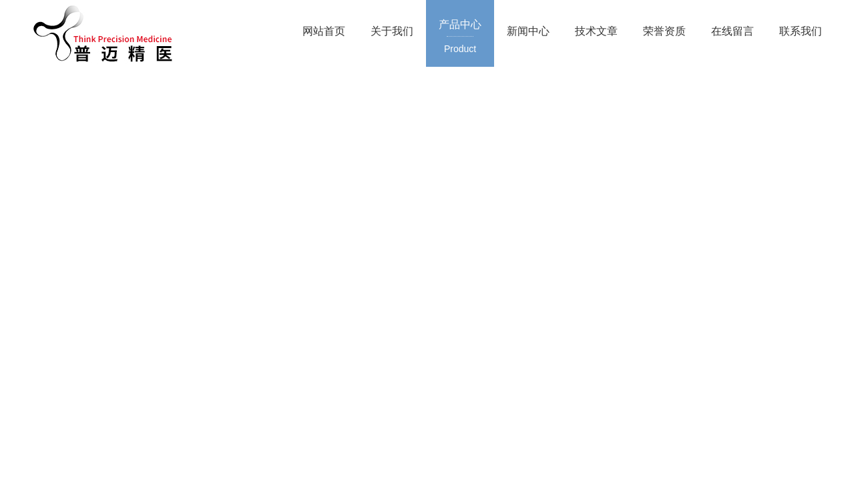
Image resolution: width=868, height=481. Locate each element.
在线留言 (732, 31)
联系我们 (801, 31)
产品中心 (460, 37)
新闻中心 (528, 31)
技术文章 (596, 31)
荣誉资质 (664, 31)
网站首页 (324, 31)
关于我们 (392, 31)
